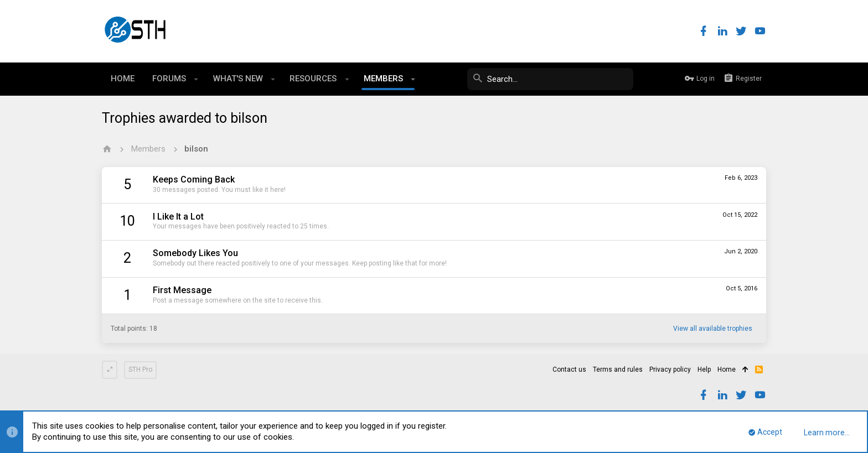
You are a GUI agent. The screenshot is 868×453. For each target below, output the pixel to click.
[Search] (550, 79)
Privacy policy (670, 369)
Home (727, 369)
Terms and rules (618, 369)
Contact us (569, 369)
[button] (196, 79)
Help (704, 369)
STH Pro (140, 369)
